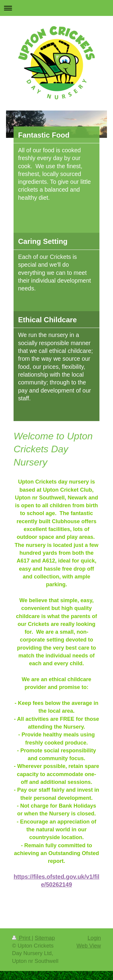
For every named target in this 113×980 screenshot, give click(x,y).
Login (94, 938)
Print (22, 938)
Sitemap (45, 938)
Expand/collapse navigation (56, 8)
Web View (89, 946)
